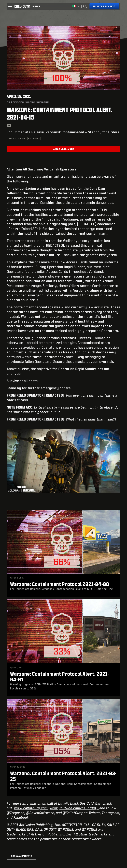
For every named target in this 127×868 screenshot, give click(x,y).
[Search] (85, 6)
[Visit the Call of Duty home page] (22, 6)
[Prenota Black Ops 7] (104, 6)
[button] (10, 6)
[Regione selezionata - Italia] (76, 6)
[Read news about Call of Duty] (36, 6)
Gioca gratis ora (63, 149)
